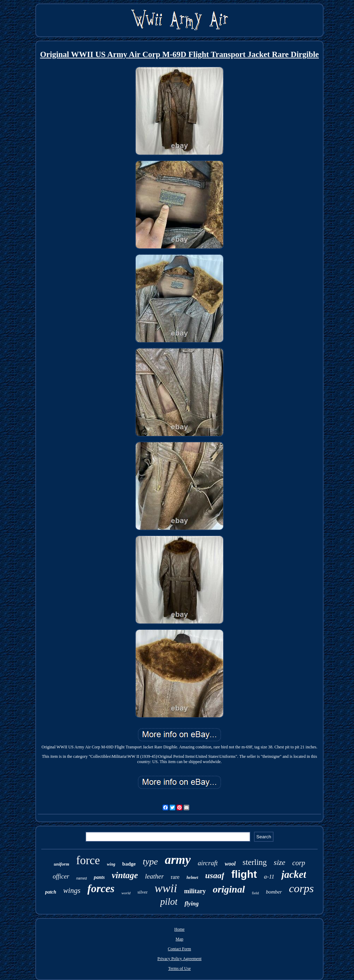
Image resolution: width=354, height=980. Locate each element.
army (178, 860)
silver (143, 892)
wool (230, 864)
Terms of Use (179, 968)
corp (299, 863)
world (126, 893)
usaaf (215, 875)
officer (61, 876)
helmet (192, 877)
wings (72, 890)
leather (154, 876)
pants (99, 877)
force (88, 860)
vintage (125, 875)
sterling (255, 862)
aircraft (208, 863)
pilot (169, 902)
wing (111, 864)
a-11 (269, 877)
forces (101, 889)
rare (175, 877)
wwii (166, 888)
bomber (274, 892)
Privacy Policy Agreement (179, 959)
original (229, 889)
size (280, 862)
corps (301, 888)
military (195, 891)
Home (179, 929)
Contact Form (179, 949)
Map (179, 939)
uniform (62, 864)
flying (192, 904)
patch (51, 892)
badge (129, 864)
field (255, 893)
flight (244, 874)
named (82, 878)
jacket (294, 874)
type (150, 862)
